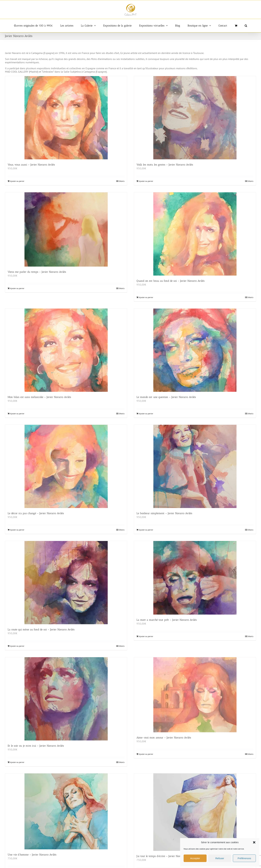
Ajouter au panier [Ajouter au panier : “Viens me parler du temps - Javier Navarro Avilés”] (17, 288)
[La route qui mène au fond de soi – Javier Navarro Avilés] (66, 583)
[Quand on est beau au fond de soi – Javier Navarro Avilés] (195, 234)
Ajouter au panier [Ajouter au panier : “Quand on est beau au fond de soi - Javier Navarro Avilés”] (146, 297)
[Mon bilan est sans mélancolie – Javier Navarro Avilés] (66, 350)
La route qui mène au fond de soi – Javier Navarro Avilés (41, 629)
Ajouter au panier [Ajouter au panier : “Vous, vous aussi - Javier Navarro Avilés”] (17, 181)
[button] (254, 842)
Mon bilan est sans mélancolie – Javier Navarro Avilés (39, 397)
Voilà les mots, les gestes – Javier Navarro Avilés (165, 165)
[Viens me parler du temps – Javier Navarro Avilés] (66, 229)
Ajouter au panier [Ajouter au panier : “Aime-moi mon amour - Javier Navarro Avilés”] (146, 754)
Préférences (244, 858)
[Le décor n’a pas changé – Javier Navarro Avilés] (66, 466)
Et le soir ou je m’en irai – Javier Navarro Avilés (36, 746)
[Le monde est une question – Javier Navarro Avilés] (195, 350)
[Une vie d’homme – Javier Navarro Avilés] (66, 811)
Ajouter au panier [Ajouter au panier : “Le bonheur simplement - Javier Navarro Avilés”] (146, 530)
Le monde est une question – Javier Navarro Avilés (166, 397)
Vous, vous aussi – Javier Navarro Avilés (31, 165)
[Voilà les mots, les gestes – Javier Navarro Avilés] (195, 118)
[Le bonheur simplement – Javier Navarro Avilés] (195, 466)
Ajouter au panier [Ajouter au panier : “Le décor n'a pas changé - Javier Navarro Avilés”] (17, 530)
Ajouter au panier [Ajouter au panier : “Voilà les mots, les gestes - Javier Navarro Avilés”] (146, 181)
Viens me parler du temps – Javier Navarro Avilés (37, 272)
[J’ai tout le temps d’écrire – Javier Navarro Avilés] (195, 812)
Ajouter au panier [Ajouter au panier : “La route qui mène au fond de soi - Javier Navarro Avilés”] (17, 646)
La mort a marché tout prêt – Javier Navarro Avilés (167, 620)
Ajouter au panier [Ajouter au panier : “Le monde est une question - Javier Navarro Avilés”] (146, 414)
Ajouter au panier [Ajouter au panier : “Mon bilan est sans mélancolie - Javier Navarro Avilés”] (17, 414)
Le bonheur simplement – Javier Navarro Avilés (164, 513)
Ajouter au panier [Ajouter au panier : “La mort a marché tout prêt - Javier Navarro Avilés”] (146, 636)
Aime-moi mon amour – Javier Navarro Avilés (164, 738)
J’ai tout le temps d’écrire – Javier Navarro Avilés (165, 856)
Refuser (220, 858)
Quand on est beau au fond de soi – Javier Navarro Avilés (171, 281)
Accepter (195, 858)
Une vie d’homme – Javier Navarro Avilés (32, 855)
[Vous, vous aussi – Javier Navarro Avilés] (66, 118)
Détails (122, 181)
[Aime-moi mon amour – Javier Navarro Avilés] (195, 695)
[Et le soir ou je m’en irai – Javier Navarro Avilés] (66, 699)
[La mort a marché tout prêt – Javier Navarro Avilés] (195, 578)
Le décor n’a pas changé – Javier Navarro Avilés (36, 513)
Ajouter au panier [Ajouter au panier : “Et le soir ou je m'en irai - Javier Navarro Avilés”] (17, 762)
